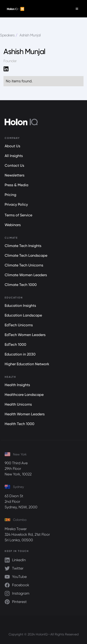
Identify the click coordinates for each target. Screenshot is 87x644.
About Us (12, 146)
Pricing (10, 195)
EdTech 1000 (15, 344)
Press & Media (16, 185)
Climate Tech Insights (23, 246)
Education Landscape (23, 315)
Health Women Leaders (25, 414)
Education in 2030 (20, 354)
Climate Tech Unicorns (24, 265)
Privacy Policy (16, 204)
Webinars (13, 225)
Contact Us (14, 165)
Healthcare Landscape (24, 395)
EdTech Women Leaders (25, 335)
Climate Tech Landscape (26, 255)
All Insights (14, 156)
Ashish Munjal (30, 35)
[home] (14, 9)
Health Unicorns (18, 404)
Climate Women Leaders (26, 275)
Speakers (7, 35)
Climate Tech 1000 (21, 285)
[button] (77, 9)
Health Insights (17, 385)
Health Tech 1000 (19, 424)
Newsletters (14, 175)
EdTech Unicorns (19, 325)
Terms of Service (18, 215)
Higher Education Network (27, 364)
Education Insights (20, 306)
